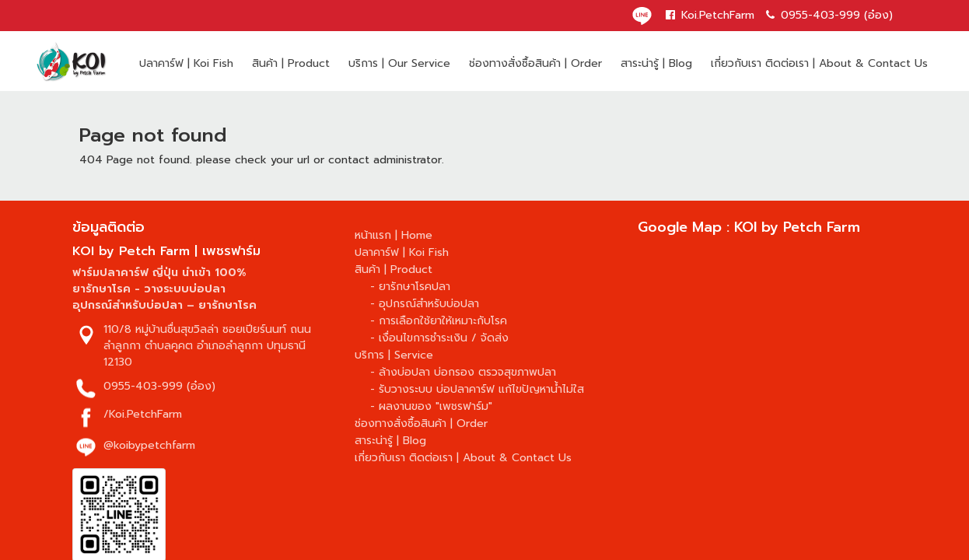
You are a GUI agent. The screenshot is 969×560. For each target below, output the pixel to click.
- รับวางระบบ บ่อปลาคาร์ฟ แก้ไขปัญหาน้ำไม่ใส (477, 389)
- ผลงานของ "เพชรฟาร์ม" (431, 406)
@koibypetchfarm (149, 445)
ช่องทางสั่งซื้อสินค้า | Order (535, 63)
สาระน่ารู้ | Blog (656, 63)
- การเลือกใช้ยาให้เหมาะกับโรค (439, 321)
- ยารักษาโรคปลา (410, 287)
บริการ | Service (394, 355)
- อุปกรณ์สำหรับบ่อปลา (425, 304)
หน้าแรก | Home (394, 235)
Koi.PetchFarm (710, 15)
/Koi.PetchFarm (143, 414)
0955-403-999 (143, 386)
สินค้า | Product (291, 63)
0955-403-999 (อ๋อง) (829, 15)
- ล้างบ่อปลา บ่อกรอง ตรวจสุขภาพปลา (463, 372)
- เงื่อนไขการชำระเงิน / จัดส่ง (439, 338)
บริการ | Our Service (399, 63)
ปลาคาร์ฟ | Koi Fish (186, 63)
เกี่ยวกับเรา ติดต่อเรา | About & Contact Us (819, 63)
